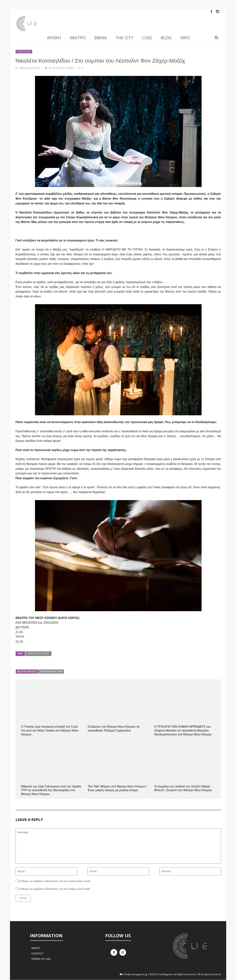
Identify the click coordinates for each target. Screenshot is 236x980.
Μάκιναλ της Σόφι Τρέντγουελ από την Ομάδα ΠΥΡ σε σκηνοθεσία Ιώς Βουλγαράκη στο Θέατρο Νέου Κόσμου (51, 790)
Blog (166, 38)
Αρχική (54, 38)
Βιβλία (101, 38)
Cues (147, 38)
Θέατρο (78, 38)
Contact (37, 954)
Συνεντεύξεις (24, 52)
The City (124, 38)
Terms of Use (41, 959)
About (36, 948)
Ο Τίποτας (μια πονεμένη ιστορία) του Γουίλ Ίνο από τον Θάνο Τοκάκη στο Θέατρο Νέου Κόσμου (50, 731)
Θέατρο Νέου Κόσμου (38, 653)
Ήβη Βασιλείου (30, 68)
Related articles (27, 671)
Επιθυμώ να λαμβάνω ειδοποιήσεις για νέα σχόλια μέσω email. (55, 881)
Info (185, 38)
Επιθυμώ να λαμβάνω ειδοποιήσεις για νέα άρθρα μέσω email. (54, 889)
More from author (51, 671)
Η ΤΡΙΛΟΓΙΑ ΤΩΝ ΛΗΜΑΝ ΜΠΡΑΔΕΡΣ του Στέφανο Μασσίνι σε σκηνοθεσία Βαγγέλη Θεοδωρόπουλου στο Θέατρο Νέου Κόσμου (183, 731)
